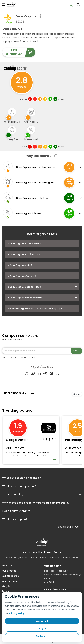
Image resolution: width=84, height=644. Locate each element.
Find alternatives (21, 52)
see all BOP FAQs (70, 527)
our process (9, 571)
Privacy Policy (17, 613)
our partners (10, 581)
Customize (42, 636)
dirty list (7, 586)
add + (76, 351)
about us (7, 566)
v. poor (23, 99)
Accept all (42, 621)
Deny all (42, 628)
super (61, 99)
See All (77, 394)
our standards (11, 576)
